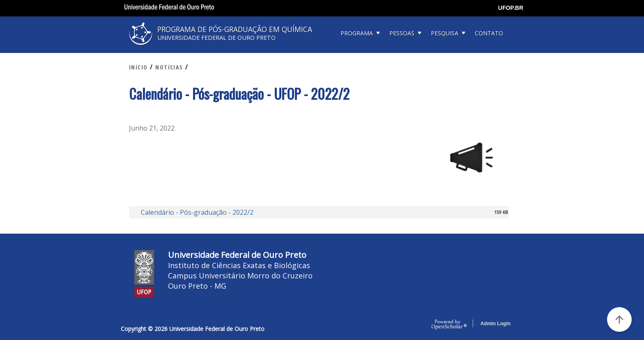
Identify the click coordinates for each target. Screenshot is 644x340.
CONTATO (489, 33)
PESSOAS (402, 33)
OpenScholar (449, 325)
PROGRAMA (357, 33)
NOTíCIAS (169, 67)
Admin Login (496, 324)
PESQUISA (445, 33)
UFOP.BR (511, 8)
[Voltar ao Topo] (619, 319)
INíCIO (138, 67)
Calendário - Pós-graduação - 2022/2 (197, 212)
